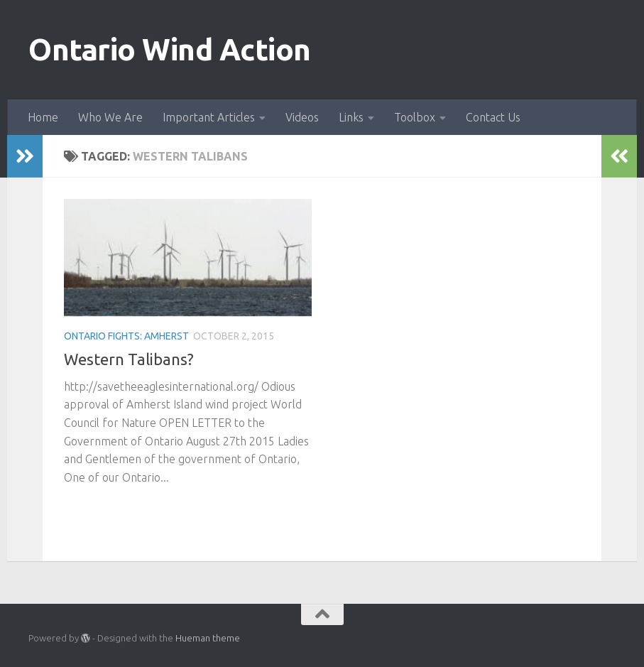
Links (351, 117)
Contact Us (493, 117)
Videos (302, 117)
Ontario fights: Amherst (126, 336)
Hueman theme (208, 638)
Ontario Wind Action (170, 49)
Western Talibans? (129, 359)
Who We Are (110, 117)
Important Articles (209, 117)
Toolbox (415, 117)
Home (43, 117)
